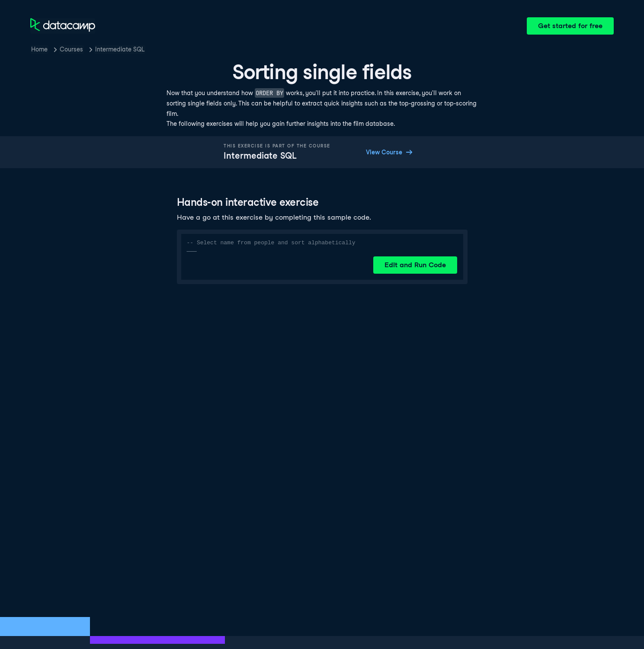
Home (39, 49)
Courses (71, 49)
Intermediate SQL (120, 49)
